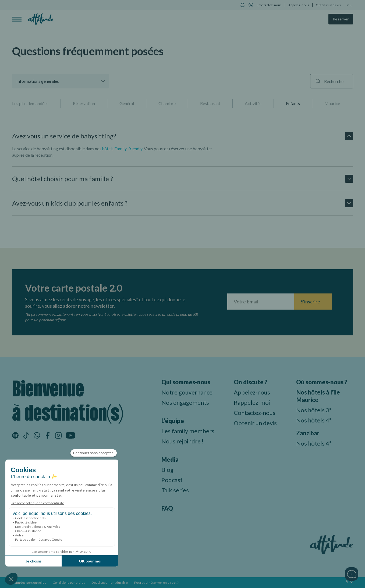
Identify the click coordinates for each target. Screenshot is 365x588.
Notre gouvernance (187, 392)
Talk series (175, 490)
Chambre (167, 103)
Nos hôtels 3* (314, 410)
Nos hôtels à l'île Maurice (318, 396)
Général (127, 103)
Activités (253, 103)
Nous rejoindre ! (182, 441)
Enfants (293, 103)
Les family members (188, 431)
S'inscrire (310, 302)
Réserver (341, 19)
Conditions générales (69, 582)
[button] (61, 81)
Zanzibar (308, 433)
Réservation (84, 103)
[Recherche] (332, 81)
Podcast (172, 480)
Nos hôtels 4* (314, 420)
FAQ (167, 508)
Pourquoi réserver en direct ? (156, 582)
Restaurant (210, 103)
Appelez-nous (299, 5)
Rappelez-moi (252, 402)
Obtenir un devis (328, 5)
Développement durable (110, 582)
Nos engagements (185, 402)
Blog (167, 470)
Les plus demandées (30, 103)
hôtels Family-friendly (122, 148)
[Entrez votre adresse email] (261, 302)
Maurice (332, 103)
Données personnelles (29, 582)
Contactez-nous (270, 5)
